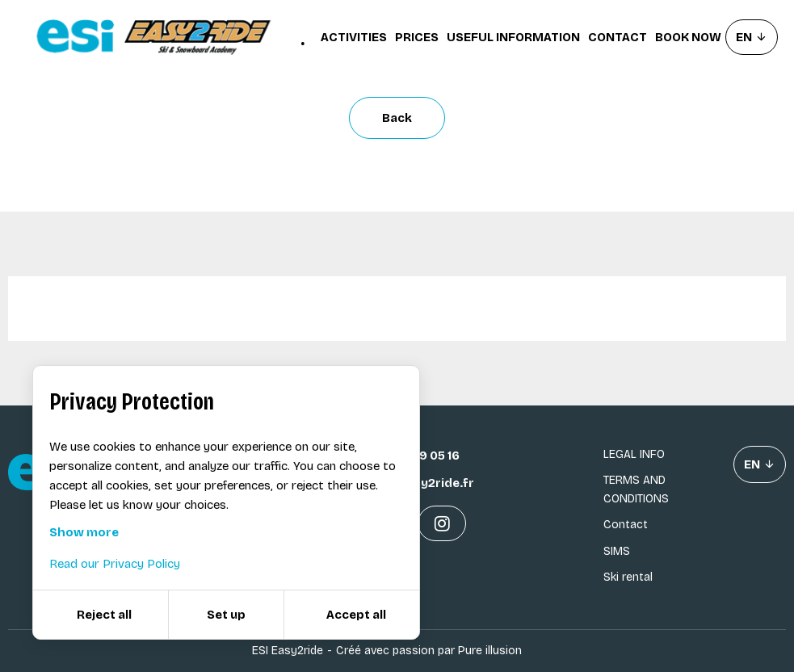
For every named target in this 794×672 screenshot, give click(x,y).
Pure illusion (490, 651)
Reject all (104, 615)
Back (397, 118)
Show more (84, 532)
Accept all (356, 615)
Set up (226, 615)
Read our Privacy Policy (115, 564)
